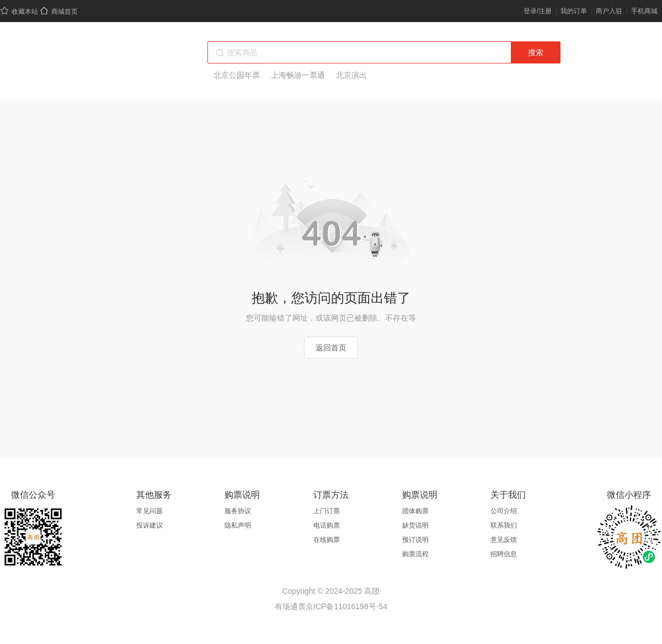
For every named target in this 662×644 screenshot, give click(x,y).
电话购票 (327, 525)
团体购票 (415, 511)
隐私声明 (238, 525)
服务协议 (238, 511)
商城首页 (59, 12)
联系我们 (504, 525)
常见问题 (150, 511)
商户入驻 (609, 11)
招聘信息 (504, 554)
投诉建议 (150, 525)
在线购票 (327, 540)
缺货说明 (415, 525)
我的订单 (574, 11)
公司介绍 (504, 511)
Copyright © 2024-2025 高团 (331, 591)
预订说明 (415, 540)
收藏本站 (19, 12)
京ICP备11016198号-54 (346, 606)
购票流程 (415, 554)
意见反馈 (504, 540)
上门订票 (327, 511)
